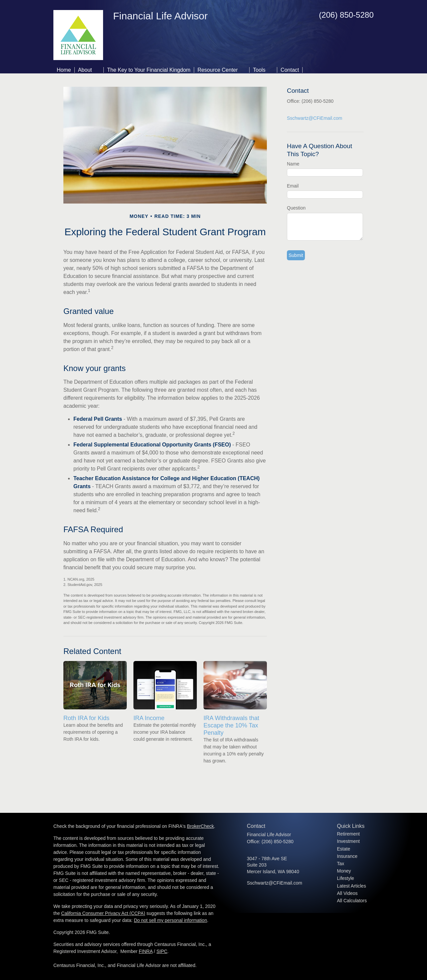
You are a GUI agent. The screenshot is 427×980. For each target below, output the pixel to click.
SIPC (162, 951)
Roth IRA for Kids (86, 718)
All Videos (347, 893)
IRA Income (149, 718)
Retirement (348, 834)
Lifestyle (345, 878)
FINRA (146, 951)
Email (293, 186)
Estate (344, 849)
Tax (341, 864)
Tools (259, 70)
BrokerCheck (200, 826)
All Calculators (352, 901)
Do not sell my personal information (170, 920)
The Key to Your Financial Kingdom (149, 70)
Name (293, 164)
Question (296, 208)
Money (344, 871)
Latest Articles (351, 886)
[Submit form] (296, 255)
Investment (348, 841)
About (85, 70)
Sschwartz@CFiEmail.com (315, 118)
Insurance (347, 856)
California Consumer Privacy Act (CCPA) (103, 913)
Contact (290, 70)
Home (64, 70)
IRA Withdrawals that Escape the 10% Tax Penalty (231, 725)
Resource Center (218, 70)
